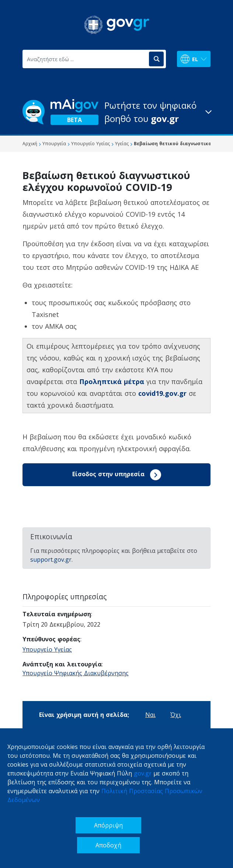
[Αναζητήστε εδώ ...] (85, 59)
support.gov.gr (51, 560)
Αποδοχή (108, 845)
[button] (116, 112)
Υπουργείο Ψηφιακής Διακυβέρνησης (76, 673)
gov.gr (143, 773)
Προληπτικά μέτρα (112, 381)
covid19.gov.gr (162, 393)
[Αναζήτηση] (156, 59)
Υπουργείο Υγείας (47, 649)
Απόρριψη (108, 825)
